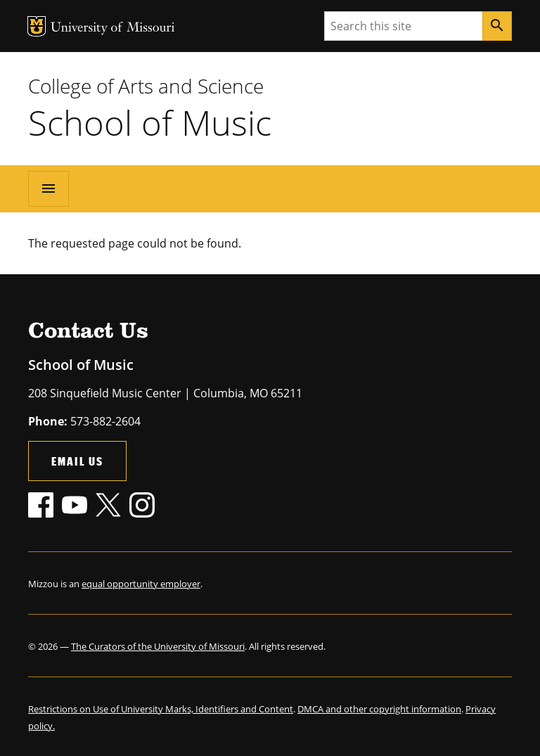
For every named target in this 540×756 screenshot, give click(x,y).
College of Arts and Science (146, 86)
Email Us (77, 461)
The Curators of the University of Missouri (158, 646)
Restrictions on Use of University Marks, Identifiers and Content (161, 709)
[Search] (497, 26)
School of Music (150, 122)
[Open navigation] (49, 188)
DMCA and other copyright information (379, 709)
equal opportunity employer (141, 584)
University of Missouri (113, 28)
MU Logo (37, 26)
